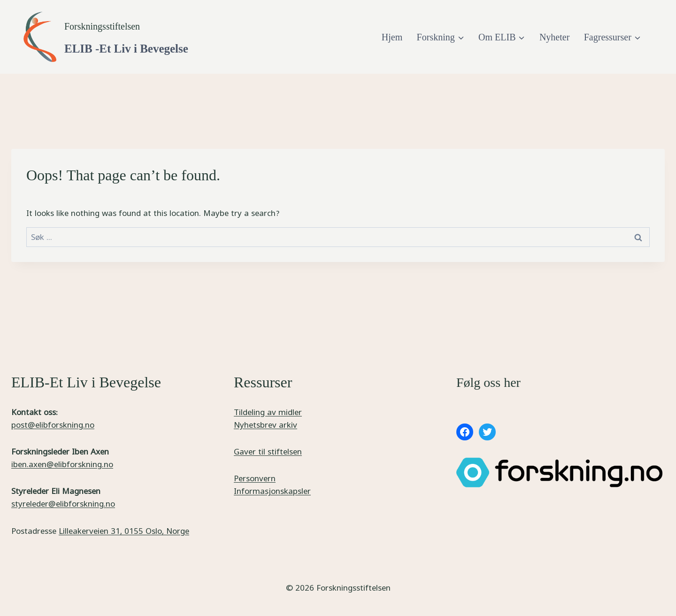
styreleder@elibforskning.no (63, 504)
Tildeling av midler (268, 412)
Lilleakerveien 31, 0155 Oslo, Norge (124, 531)
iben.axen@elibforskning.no (62, 464)
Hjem (392, 37)
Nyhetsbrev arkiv (265, 425)
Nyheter (554, 37)
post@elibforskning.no (53, 425)
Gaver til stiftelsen (268, 451)
